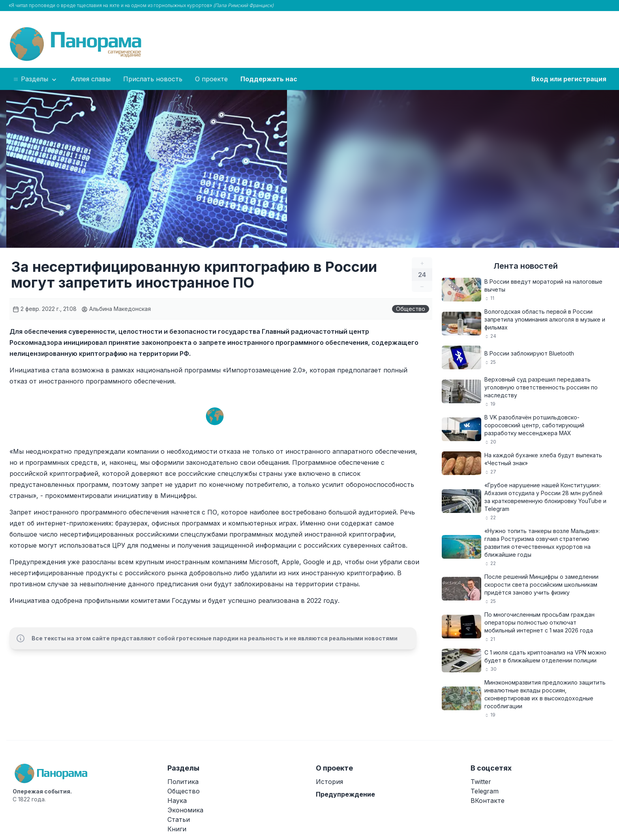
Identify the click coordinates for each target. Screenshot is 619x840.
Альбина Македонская (116, 309)
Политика (183, 782)
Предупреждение (345, 794)
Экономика (185, 810)
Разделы (35, 79)
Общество (411, 309)
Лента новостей (526, 266)
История (329, 782)
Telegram (485, 791)
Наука (177, 801)
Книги (177, 829)
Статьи (179, 819)
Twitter (481, 782)
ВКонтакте (488, 801)
